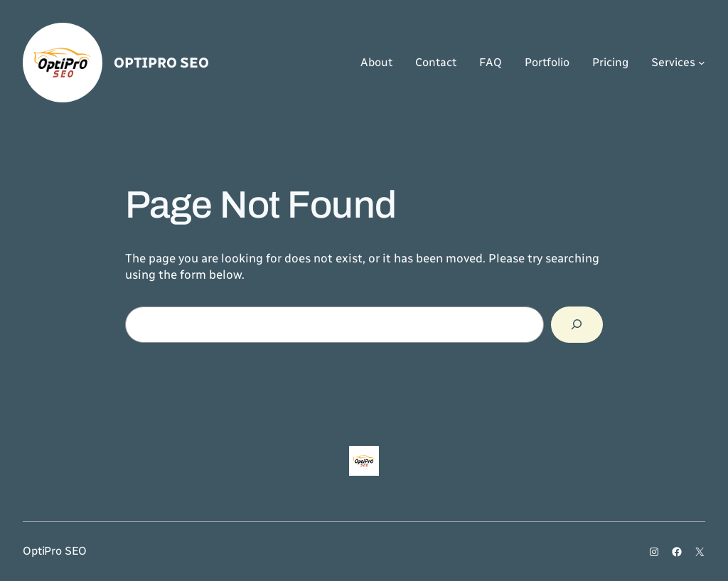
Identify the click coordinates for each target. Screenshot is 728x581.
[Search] (577, 325)
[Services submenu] (702, 63)
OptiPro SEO (161, 63)
